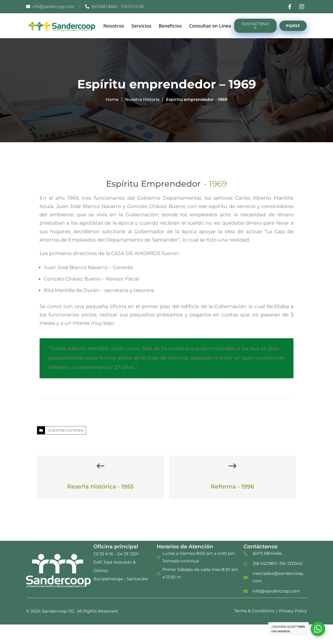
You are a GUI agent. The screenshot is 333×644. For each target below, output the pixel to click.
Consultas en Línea (210, 26)
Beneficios (170, 26)
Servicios (141, 26)
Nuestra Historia (142, 99)
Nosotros (114, 26)
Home (112, 99)
